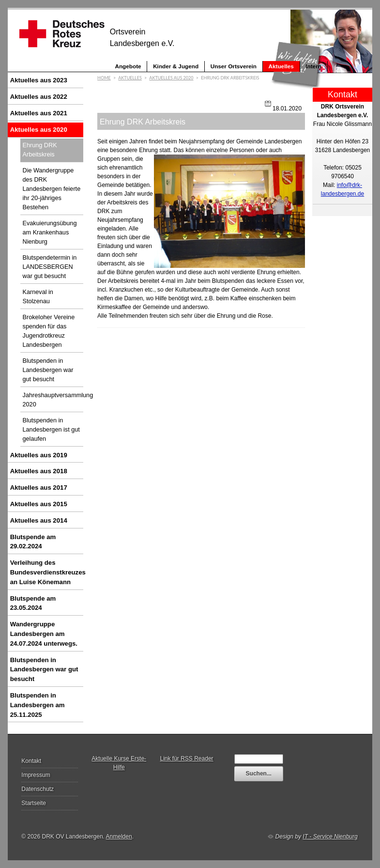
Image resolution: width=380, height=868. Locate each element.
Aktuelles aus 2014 (39, 520)
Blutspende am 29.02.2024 (33, 542)
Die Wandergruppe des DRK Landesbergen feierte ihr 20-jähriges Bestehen (52, 189)
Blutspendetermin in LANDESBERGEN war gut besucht (50, 267)
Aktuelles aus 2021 (39, 113)
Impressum (36, 775)
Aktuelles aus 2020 (39, 130)
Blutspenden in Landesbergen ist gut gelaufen (51, 430)
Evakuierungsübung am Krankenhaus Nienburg (50, 232)
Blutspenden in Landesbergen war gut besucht (48, 370)
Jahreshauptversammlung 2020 (53, 400)
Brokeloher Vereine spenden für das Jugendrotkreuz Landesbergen (49, 331)
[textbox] (259, 759)
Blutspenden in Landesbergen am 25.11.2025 (38, 705)
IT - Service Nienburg (330, 837)
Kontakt (31, 761)
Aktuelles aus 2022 (39, 97)
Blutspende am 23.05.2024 (33, 603)
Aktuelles (281, 66)
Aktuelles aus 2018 (39, 471)
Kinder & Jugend (176, 66)
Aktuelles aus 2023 (39, 80)
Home (104, 78)
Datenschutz (38, 789)
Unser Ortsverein (234, 66)
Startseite (34, 803)
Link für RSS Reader (187, 759)
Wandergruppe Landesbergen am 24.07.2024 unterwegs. (44, 634)
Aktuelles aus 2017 (39, 488)
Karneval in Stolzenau (38, 297)
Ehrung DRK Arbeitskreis (40, 150)
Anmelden (119, 837)
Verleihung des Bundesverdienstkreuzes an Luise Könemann (47, 572)
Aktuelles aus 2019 (39, 455)
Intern (313, 66)
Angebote (128, 66)
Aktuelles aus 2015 (39, 504)
